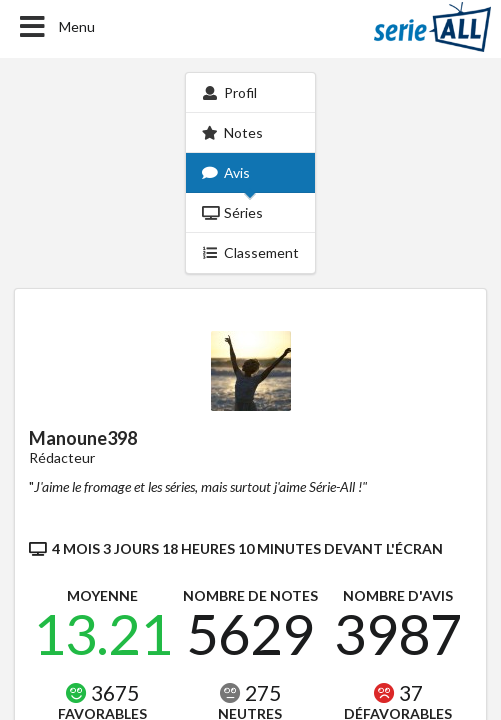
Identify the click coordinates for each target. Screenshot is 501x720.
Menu (55, 27)
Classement (250, 252)
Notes (232, 132)
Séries (232, 212)
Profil (229, 92)
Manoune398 (83, 438)
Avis (226, 172)
